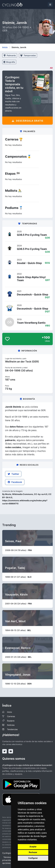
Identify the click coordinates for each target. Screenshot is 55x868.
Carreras (11, 716)
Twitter (13, 474)
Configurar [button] (33, 858)
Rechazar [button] (33, 852)
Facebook (15, 482)
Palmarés (10, 55)
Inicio (5, 47)
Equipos (11, 721)
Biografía (9, 62)
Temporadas (28, 55)
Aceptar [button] (33, 847)
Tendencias (12, 729)
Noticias (11, 725)
